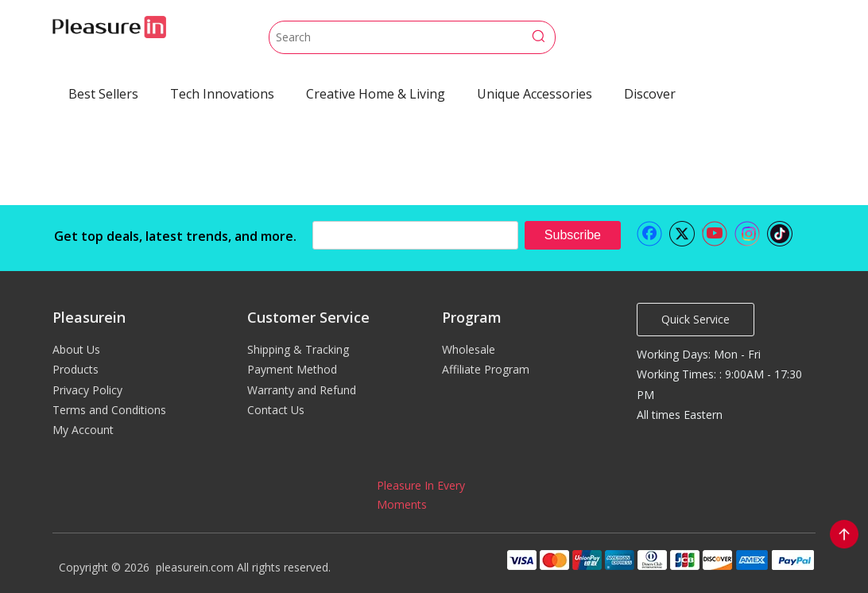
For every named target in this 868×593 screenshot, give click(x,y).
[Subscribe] (573, 235)
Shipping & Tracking (298, 349)
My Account (83, 430)
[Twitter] (682, 234)
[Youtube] (715, 234)
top (844, 534)
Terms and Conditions (109, 410)
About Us (76, 349)
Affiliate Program (486, 369)
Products (76, 369)
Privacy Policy (87, 390)
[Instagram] (747, 234)
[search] (415, 235)
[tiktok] (780, 234)
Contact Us (276, 410)
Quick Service (696, 319)
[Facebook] (649, 234)
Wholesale (469, 349)
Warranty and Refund (302, 390)
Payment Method (292, 369)
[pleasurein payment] (660, 560)
